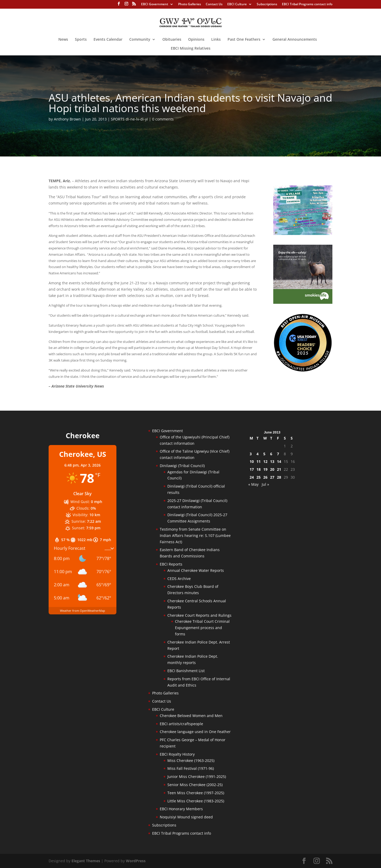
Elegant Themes (86, 861)
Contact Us (214, 4)
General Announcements (295, 40)
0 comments (163, 119)
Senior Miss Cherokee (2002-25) (195, 785)
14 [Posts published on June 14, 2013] (279, 461)
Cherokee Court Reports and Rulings (199, 615)
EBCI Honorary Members (181, 809)
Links (216, 40)
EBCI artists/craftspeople (181, 724)
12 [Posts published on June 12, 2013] (265, 461)
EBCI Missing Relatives (191, 49)
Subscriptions (267, 4)
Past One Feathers (244, 40)
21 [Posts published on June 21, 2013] (279, 469)
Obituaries (172, 40)
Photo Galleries (190, 4)
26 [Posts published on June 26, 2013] (265, 477)
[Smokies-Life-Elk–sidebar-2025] (303, 302)
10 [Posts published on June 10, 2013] (252, 461)
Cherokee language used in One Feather (195, 732)
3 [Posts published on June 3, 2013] (251, 454)
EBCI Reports (171, 564)
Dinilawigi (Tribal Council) (182, 466)
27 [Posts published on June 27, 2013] (272, 477)
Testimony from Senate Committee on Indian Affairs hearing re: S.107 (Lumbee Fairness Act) (195, 535)
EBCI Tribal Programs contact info (307, 4)
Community (140, 40)
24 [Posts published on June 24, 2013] (252, 477)
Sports (81, 40)
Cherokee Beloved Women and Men (191, 716)
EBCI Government (155, 4)
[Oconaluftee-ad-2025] (303, 371)
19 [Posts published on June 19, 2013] (265, 469)
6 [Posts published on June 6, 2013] (271, 454)
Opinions (196, 40)
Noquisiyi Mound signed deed (186, 817)
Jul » (265, 484)
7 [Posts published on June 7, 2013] (278, 454)
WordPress (136, 861)
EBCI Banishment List (186, 671)
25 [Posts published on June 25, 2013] (259, 477)
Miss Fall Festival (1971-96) (191, 768)
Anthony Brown (67, 119)
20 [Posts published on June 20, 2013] (272, 469)
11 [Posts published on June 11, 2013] (259, 461)
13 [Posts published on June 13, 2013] (272, 461)
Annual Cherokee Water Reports (196, 570)
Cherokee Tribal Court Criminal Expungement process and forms (202, 628)
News (63, 40)
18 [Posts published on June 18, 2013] (259, 469)
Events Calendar (108, 40)
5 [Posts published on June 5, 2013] (264, 454)
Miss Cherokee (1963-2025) (191, 760)
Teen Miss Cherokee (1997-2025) (196, 793)
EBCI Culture (237, 4)
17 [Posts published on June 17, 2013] (252, 469)
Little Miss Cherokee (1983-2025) (196, 801)
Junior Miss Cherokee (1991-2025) (197, 777)
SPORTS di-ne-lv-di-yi (129, 119)
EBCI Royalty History (177, 754)
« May (253, 484)
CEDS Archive (179, 579)
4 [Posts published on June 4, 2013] (258, 454)
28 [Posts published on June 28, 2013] (279, 477)
